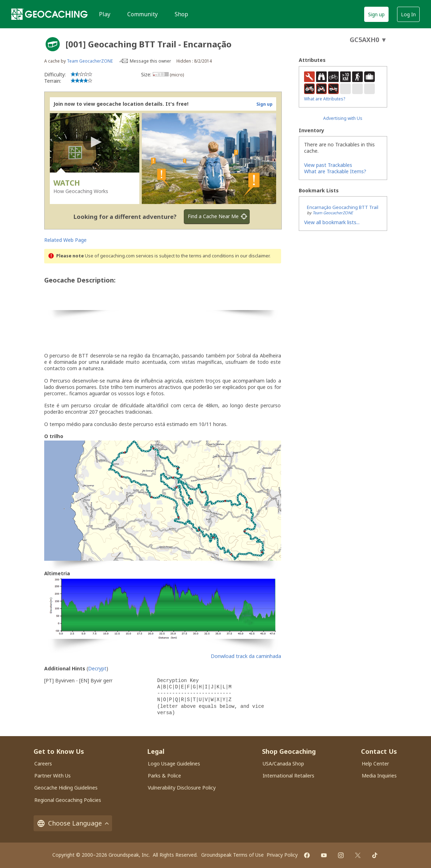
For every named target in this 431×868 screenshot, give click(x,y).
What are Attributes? (325, 99)
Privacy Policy (282, 855)
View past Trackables (328, 165)
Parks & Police (164, 776)
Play (105, 14)
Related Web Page (65, 240)
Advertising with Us (343, 118)
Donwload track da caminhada (246, 656)
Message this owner (150, 61)
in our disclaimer (252, 256)
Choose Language (73, 823)
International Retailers (289, 776)
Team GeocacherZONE (90, 61)
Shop (181, 14)
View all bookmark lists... (332, 222)
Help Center (375, 764)
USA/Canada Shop (283, 764)
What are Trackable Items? (335, 171)
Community (142, 14)
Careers (43, 764)
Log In (408, 14)
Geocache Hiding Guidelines (66, 788)
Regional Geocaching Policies (68, 800)
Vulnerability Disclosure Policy (182, 788)
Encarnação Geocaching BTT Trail (343, 207)
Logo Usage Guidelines (174, 764)
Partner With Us (53, 776)
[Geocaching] (49, 14)
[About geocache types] (53, 44)
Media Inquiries (379, 776)
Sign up (376, 14)
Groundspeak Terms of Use (232, 855)
